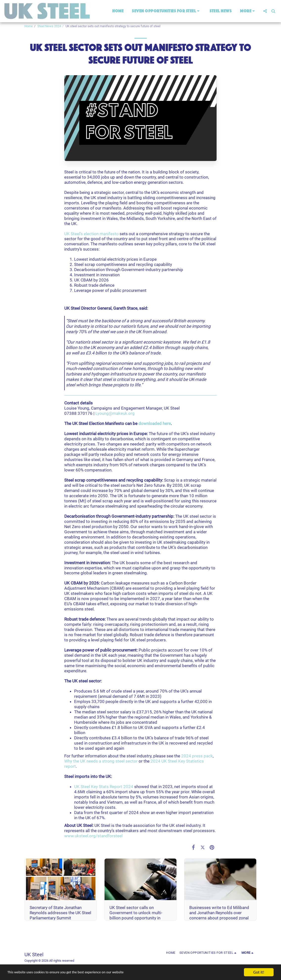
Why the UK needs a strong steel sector (101, 761)
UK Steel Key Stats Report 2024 (104, 787)
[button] (167, 11)
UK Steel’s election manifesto (91, 234)
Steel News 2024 (49, 26)
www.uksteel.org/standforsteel (93, 836)
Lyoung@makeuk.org (115, 413)
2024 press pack (197, 756)
